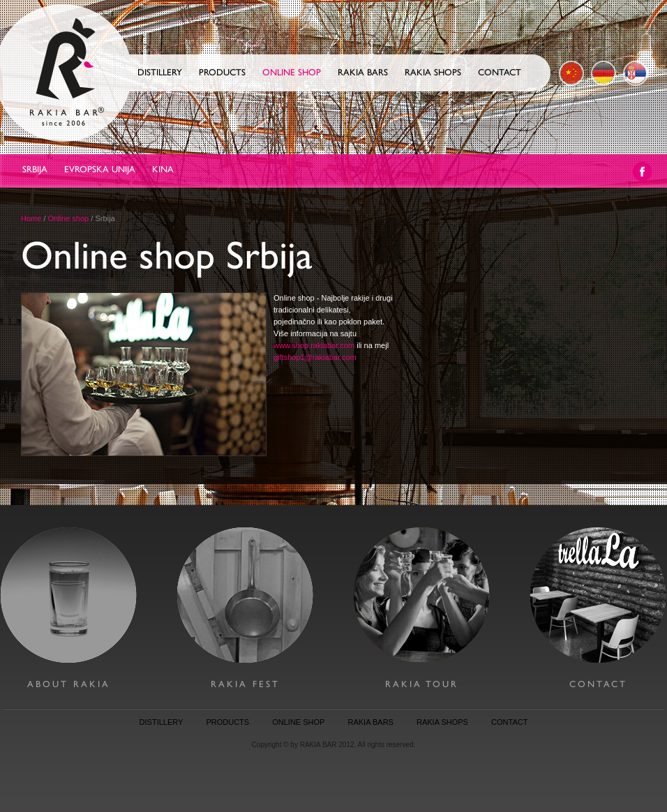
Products (222, 72)
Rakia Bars (363, 72)
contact (509, 722)
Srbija (35, 169)
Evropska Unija (100, 169)
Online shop (292, 72)
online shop (298, 722)
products (227, 722)
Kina (163, 169)
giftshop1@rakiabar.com (315, 357)
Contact (500, 72)
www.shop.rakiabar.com (314, 345)
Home (31, 218)
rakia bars (371, 722)
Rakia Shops (433, 72)
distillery (162, 722)
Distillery (160, 72)
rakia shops (442, 722)
